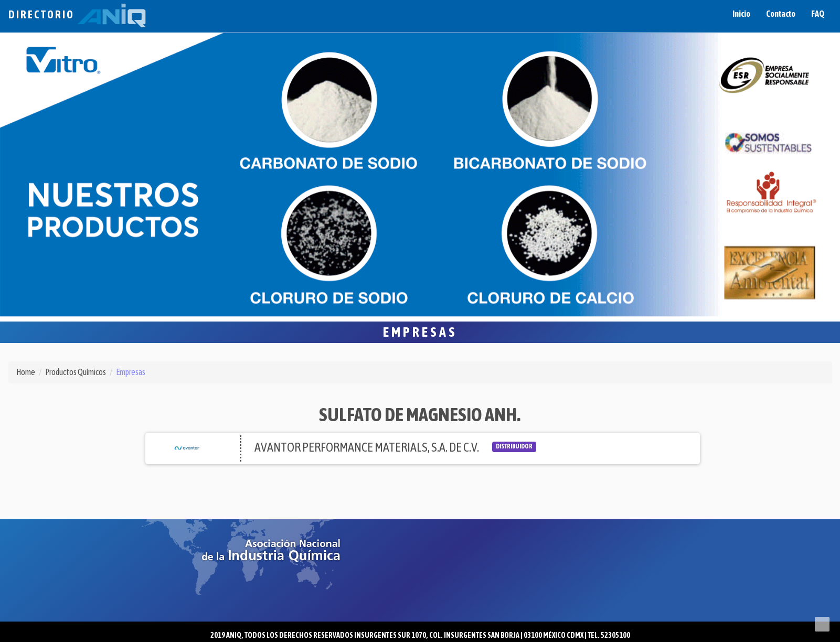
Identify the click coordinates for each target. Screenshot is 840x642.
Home (26, 372)
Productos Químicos (76, 372)
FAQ (818, 14)
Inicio (741, 14)
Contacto (781, 14)
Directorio (77, 14)
